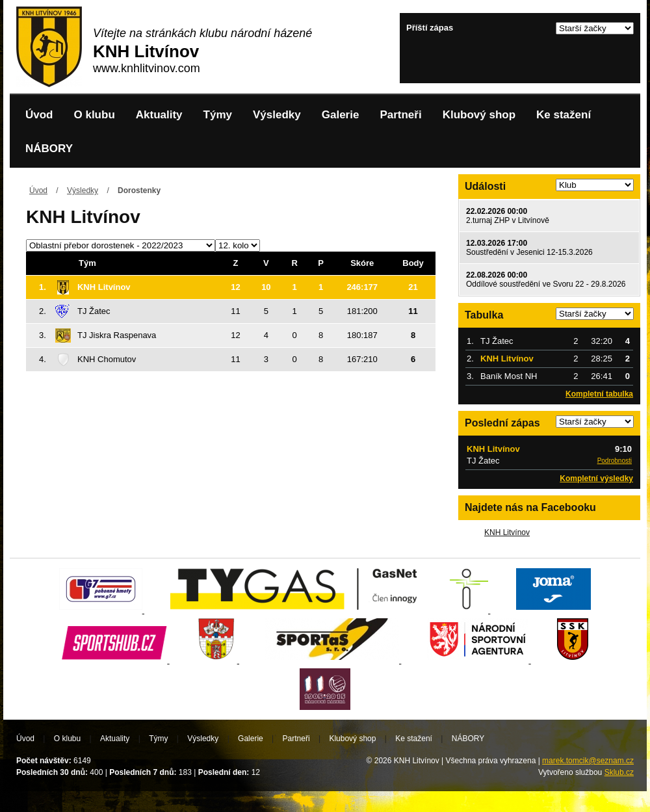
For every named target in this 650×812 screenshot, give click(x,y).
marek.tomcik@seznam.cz (588, 761)
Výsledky (277, 115)
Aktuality (159, 115)
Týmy (218, 115)
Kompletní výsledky (596, 478)
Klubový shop (479, 115)
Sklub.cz (619, 772)
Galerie (341, 115)
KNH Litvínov (507, 532)
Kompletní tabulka (599, 394)
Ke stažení (564, 115)
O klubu (95, 115)
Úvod (39, 115)
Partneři (400, 115)
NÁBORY (49, 149)
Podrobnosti (615, 461)
